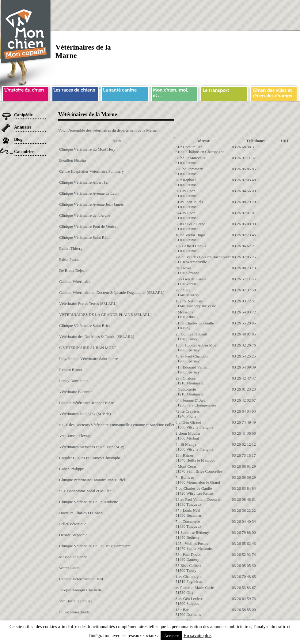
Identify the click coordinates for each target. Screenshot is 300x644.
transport (224, 92)
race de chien (75, 92)
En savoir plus (197, 635)
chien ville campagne (274, 92)
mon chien (175, 92)
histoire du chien (26, 92)
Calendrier (24, 152)
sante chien (125, 92)
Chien (26, 33)
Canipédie (23, 115)
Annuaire (23, 127)
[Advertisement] (213, 43)
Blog (18, 139)
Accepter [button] (171, 636)
